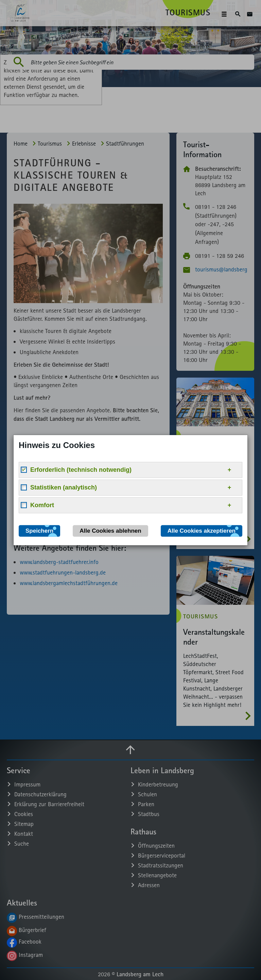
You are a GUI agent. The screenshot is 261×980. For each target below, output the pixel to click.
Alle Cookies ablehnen (110, 530)
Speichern (39, 530)
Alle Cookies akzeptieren (202, 530)
